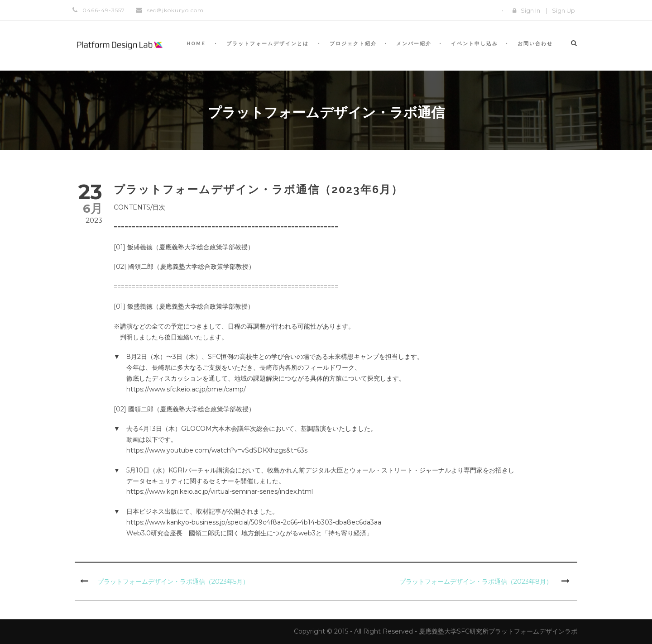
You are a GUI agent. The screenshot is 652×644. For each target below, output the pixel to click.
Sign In (530, 10)
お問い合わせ (535, 44)
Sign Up (563, 10)
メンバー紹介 (414, 44)
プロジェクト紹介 (353, 44)
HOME (196, 44)
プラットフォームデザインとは (268, 44)
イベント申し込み (475, 44)
